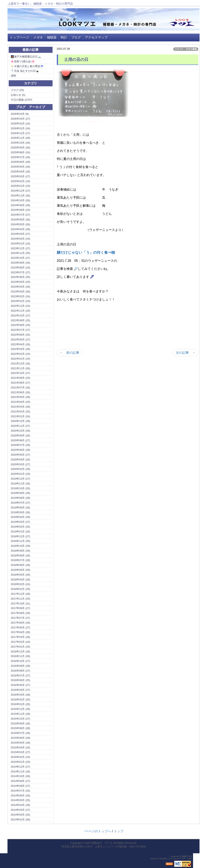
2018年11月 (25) (20, 541)
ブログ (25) (17, 90)
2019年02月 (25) (20, 527)
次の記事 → (186, 353)
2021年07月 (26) (20, 388)
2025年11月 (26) (20, 138)
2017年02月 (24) (20, 642)
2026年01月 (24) (20, 128)
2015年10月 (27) (20, 719)
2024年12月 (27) (20, 191)
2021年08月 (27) (20, 383)
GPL (184, 859)
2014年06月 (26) (20, 795)
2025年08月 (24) (20, 152)
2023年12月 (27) (20, 248)
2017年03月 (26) (20, 637)
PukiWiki (163, 859)
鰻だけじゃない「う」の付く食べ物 (86, 252)
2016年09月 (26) (20, 666)
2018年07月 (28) (20, 560)
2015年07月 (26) (20, 733)
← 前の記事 (70, 353)
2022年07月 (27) (20, 330)
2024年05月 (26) (20, 224)
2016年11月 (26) (20, 656)
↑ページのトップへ (97, 831)
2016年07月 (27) (20, 676)
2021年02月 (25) (20, 412)
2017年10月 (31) (20, 604)
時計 (64, 37)
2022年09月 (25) (20, 320)
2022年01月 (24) (20, 359)
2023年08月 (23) (20, 268)
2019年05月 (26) (20, 512)
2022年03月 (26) (20, 349)
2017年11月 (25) (20, 599)
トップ (119, 831)
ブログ (76, 37)
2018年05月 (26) (20, 570)
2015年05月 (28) (20, 743)
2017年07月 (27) (20, 618)
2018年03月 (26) (20, 580)
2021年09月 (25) (20, 378)
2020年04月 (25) (20, 460)
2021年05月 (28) (20, 397)
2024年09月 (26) (20, 205)
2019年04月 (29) (20, 517)
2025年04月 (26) (20, 172)
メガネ (38, 37)
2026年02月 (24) (20, 124)
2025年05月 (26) (20, 167)
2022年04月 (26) (20, 344)
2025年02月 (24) (20, 181)
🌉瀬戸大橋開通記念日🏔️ (26, 57)
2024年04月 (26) (20, 229)
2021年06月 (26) (20, 392)
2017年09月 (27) (20, 608)
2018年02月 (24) (20, 584)
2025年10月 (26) (20, 143)
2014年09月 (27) (20, 781)
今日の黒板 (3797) (21, 100)
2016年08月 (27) (20, 671)
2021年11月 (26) (20, 368)
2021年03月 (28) (20, 407)
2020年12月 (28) (20, 421)
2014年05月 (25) (20, 800)
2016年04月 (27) (20, 690)
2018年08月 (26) (20, 556)
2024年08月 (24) (20, 210)
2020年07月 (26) (20, 445)
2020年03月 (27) (20, 464)
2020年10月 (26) (20, 431)
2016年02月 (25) (20, 700)
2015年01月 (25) (20, 762)
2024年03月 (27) (20, 234)
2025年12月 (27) (20, 133)
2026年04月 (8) (20, 114)
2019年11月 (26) (20, 484)
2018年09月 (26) (20, 551)
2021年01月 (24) (20, 416)
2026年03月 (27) (20, 119)
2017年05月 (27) (20, 628)
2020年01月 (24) (20, 474)
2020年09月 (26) (20, 436)
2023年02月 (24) (20, 296)
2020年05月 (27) (20, 455)
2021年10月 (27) (20, 373)
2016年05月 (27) (20, 685)
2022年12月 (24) (20, 306)
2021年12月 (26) (20, 364)
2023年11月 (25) (20, 253)
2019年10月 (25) (20, 488)
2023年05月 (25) (20, 282)
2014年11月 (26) (20, 771)
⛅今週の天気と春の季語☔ (27, 66)
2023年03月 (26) (20, 292)
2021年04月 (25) (20, 402)
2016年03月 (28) (20, 695)
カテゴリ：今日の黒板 (186, 49)
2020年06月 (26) (20, 450)
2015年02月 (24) (20, 757)
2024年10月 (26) (20, 200)
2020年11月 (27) (20, 426)
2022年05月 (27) (20, 340)
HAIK (185, 856)
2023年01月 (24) (20, 301)
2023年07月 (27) (20, 272)
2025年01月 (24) (20, 186)
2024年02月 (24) (20, 239)
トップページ (19, 37)
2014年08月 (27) (20, 786)
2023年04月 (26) (20, 287)
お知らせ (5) (18, 95)
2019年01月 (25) (20, 532)
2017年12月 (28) (20, 594)
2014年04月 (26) (20, 805)
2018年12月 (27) (20, 536)
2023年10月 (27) (20, 258)
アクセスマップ (96, 37)
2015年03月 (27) (20, 752)
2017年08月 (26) (20, 613)
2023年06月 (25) (20, 277)
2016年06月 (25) (20, 680)
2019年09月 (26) (20, 493)
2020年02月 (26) (20, 469)
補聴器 (52, 37)
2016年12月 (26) (20, 652)
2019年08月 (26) (20, 498)
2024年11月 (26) (20, 196)
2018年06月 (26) (20, 565)
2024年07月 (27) (20, 215)
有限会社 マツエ (102, 843)
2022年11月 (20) (20, 311)
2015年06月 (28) (20, 738)
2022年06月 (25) (20, 335)
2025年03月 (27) (20, 176)
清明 (13, 76)
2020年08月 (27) (20, 440)
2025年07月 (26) (20, 157)
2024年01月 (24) (20, 244)
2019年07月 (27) (20, 503)
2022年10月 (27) (20, 316)
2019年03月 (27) (20, 522)
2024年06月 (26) (20, 220)
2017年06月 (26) (20, 623)
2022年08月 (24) (20, 325)
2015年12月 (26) (20, 709)
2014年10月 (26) (20, 776)
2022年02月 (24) (20, 354)
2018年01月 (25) (20, 589)
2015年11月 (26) (20, 714)
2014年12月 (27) (20, 767)
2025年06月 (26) (20, 162)
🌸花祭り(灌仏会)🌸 (23, 61)
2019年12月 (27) (20, 479)
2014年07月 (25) (20, 791)
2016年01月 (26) (20, 704)
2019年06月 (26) (20, 508)
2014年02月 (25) (20, 815)
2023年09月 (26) (20, 263)
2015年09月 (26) (20, 724)
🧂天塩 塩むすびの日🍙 (25, 71)
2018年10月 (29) (20, 546)
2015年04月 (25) (20, 748)
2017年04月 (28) (20, 632)
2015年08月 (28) (20, 728)
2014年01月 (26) (20, 819)
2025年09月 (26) (20, 148)
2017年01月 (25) (20, 647)
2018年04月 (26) (20, 575)
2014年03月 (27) (20, 810)
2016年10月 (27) (20, 661)
